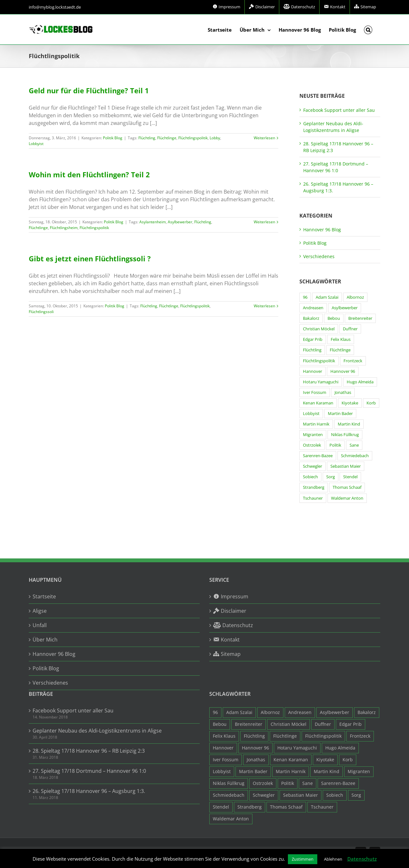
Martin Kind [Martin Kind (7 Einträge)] (349, 424)
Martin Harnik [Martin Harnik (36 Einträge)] (316, 424)
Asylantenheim (153, 222)
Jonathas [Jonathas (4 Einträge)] (343, 392)
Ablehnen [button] (333, 859)
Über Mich (45, 640)
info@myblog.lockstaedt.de (55, 7)
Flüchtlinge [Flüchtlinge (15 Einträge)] (340, 350)
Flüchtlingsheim (64, 228)
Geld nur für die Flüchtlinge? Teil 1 (89, 90)
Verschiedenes (319, 256)
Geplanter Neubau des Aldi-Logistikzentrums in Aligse (97, 731)
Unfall (40, 625)
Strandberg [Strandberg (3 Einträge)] (314, 487)
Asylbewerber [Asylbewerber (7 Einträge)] (345, 308)
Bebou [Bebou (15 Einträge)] (334, 318)
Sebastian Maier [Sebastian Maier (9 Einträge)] (346, 466)
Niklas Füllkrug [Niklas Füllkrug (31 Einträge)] (345, 435)
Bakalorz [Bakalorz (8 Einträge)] (311, 318)
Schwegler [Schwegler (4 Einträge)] (313, 466)
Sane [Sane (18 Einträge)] (354, 445)
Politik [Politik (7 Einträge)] (335, 445)
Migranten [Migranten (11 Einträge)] (313, 435)
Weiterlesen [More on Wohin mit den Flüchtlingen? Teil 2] (264, 222)
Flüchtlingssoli (41, 312)
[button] (368, 29)
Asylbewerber (180, 222)
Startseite (44, 596)
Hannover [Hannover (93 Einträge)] (313, 371)
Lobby (215, 138)
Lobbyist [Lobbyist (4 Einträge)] (311, 414)
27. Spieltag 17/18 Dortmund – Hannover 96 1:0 (89, 771)
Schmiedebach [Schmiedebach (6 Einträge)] (355, 456)
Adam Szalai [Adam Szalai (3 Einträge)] (327, 297)
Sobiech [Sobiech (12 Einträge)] (310, 477)
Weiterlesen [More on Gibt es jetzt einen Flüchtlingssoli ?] (264, 306)
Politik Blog (113, 138)
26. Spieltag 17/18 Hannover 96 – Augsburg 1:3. (89, 791)
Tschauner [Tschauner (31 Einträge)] (313, 498)
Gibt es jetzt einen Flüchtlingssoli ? (90, 258)
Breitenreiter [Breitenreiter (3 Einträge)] (360, 318)
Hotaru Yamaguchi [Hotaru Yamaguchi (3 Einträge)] (321, 382)
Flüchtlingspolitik (193, 138)
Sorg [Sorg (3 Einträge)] (331, 477)
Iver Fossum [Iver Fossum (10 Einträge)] (315, 392)
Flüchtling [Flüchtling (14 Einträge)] (312, 350)
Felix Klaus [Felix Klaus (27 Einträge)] (341, 339)
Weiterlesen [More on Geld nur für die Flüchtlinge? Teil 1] (264, 138)
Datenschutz (362, 859)
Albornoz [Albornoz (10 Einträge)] (355, 297)
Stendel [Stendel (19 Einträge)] (350, 477)
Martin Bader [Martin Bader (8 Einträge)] (340, 414)
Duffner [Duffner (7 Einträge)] (350, 329)
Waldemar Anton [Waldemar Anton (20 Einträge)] (347, 498)
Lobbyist (36, 144)
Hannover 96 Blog (322, 230)
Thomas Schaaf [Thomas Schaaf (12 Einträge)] (347, 487)
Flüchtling (147, 138)
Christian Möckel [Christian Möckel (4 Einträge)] (319, 329)
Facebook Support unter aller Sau (339, 110)
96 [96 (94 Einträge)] (305, 297)
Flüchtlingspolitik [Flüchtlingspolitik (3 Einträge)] (319, 361)
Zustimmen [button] (303, 859)
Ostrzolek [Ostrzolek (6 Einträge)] (312, 445)
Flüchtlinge (167, 138)
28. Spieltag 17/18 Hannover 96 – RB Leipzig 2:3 (89, 751)
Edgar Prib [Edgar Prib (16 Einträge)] (313, 339)
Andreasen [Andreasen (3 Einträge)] (313, 308)
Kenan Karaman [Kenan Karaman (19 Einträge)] (318, 403)
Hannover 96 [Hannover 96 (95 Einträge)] (343, 371)
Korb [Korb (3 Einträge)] (371, 403)
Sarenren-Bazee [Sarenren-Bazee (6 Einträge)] (318, 456)
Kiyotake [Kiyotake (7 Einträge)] (350, 403)
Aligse (40, 611)
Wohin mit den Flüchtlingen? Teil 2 (89, 174)
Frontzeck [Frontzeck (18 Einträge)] (353, 361)
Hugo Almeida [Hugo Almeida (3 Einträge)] (360, 382)
